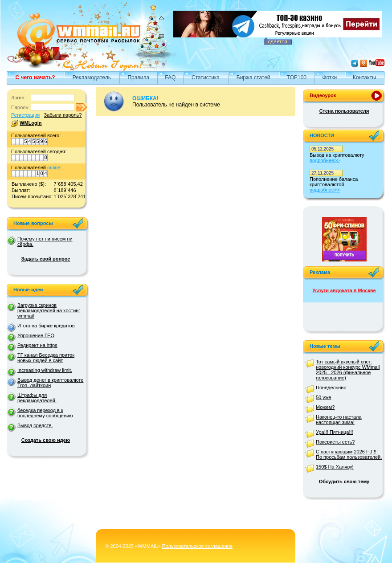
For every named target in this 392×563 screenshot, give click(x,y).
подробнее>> (325, 160)
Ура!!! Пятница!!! (335, 432)
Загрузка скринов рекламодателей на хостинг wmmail (49, 310)
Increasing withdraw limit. (45, 370)
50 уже (323, 397)
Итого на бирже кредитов (46, 326)
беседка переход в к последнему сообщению (45, 413)
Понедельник (331, 388)
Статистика (206, 78)
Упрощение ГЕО (36, 335)
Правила (138, 78)
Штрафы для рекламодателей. (37, 398)
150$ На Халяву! (335, 467)
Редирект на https (37, 345)
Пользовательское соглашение (197, 546)
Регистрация (25, 115)
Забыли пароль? (63, 115)
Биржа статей (253, 78)
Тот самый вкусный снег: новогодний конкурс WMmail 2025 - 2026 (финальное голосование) (348, 370)
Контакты (364, 78)
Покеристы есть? (335, 442)
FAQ (170, 78)
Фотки (329, 78)
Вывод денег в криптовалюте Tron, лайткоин (50, 383)
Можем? (325, 407)
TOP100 (297, 78)
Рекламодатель (92, 78)
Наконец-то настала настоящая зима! (339, 420)
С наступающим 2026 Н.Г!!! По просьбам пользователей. (349, 454)
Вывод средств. (35, 425)
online (54, 167)
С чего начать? (35, 78)
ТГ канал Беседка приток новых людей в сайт (46, 358)
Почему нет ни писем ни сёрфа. (45, 241)
